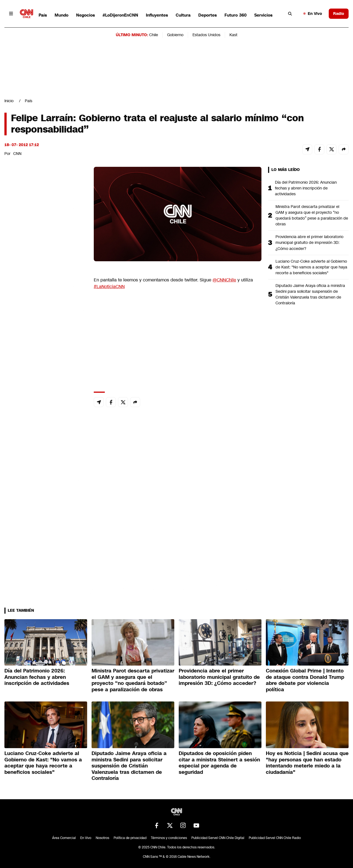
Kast (233, 35)
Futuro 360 (236, 15)
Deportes (208, 15)
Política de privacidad (130, 838)
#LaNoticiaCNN (109, 287)
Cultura (183, 15)
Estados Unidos (206, 35)
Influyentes (157, 15)
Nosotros (102, 838)
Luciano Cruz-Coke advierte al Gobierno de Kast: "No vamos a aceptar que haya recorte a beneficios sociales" (311, 267)
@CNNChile (224, 280)
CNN (17, 154)
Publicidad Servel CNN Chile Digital (218, 838)
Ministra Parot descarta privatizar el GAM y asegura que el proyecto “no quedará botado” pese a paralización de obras (312, 215)
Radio (339, 14)
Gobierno (175, 35)
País (43, 15)
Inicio (9, 101)
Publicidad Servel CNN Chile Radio (275, 838)
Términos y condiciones (169, 838)
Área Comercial (64, 838)
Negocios (85, 15)
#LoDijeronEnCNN (120, 15)
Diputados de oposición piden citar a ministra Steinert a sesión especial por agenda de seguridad (219, 763)
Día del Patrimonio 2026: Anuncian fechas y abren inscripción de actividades (306, 188)
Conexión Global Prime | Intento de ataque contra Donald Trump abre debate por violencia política (305, 680)
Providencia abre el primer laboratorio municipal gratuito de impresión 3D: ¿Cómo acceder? (309, 242)
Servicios (263, 15)
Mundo (61, 15)
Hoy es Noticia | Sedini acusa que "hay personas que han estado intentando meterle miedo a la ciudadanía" (307, 763)
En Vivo (313, 14)
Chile (154, 35)
